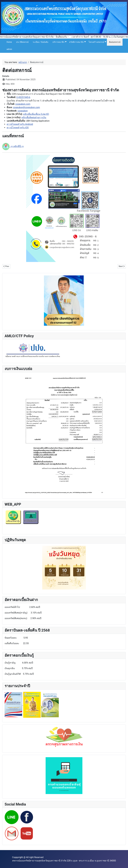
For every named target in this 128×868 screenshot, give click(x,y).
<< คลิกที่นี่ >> (13, 146)
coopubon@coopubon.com (26, 107)
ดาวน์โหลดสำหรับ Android (20, 124)
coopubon (23, 111)
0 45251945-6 (23, 97)
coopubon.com (23, 104)
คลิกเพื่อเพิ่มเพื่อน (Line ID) (36, 114)
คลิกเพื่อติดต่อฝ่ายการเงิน (34, 117)
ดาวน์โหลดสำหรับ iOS (18, 128)
